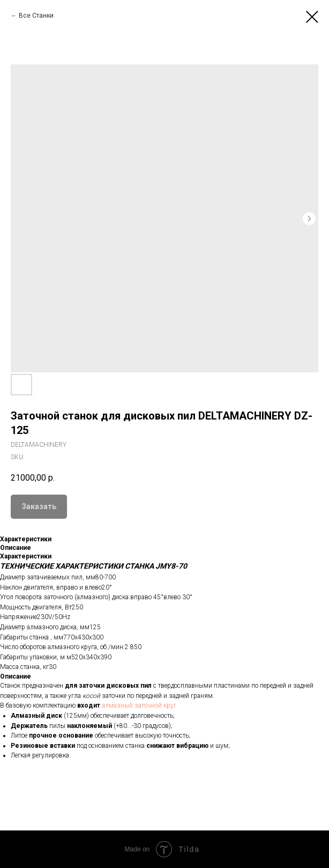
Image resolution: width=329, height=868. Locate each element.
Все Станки (36, 16)
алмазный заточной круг (139, 705)
